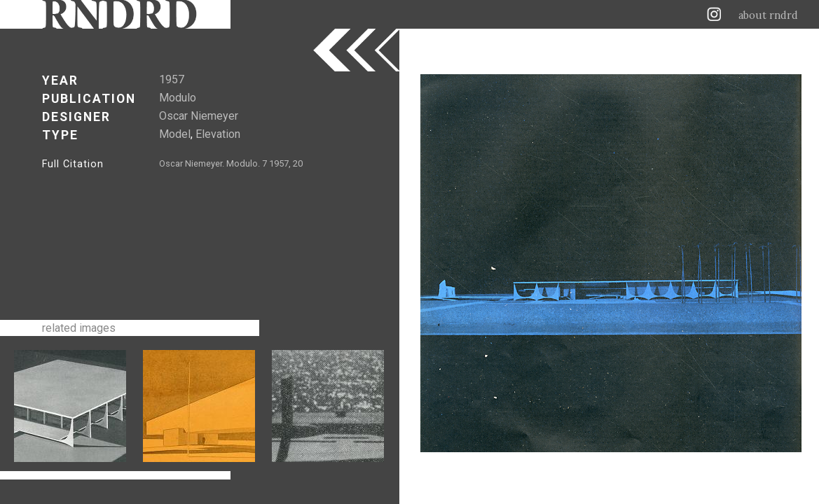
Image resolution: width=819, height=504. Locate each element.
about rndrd (768, 15)
